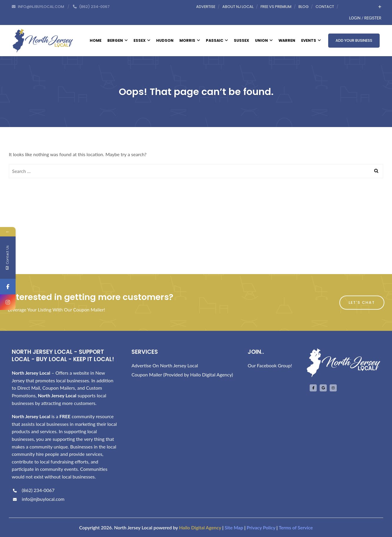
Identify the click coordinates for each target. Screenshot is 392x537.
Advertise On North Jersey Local (165, 365)
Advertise (206, 7)
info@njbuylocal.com (38, 499)
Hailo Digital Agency (200, 527)
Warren (287, 40)
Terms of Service (296, 527)
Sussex (241, 40)
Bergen (117, 40)
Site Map (234, 527)
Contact (325, 7)
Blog (303, 7)
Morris (190, 40)
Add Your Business (354, 40)
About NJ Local (238, 7)
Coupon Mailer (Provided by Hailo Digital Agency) (182, 375)
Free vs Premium (276, 7)
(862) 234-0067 (33, 490)
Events (311, 40)
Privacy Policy (261, 527)
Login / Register (365, 18)
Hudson (165, 40)
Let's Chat (362, 302)
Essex (142, 40)
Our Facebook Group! (270, 365)
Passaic (217, 40)
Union (264, 40)
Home (96, 40)
